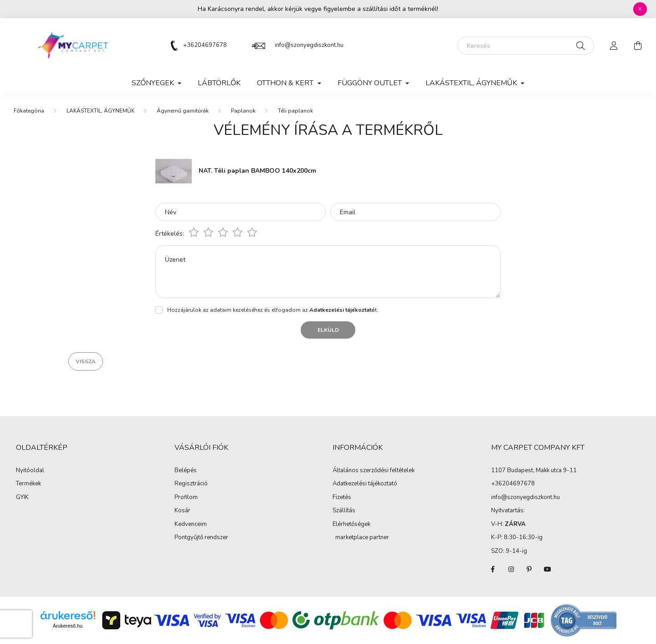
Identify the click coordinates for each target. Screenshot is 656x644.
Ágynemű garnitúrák (183, 111)
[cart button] (638, 46)
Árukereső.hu (68, 626)
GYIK (22, 498)
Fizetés (342, 498)
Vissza (86, 361)
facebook (493, 569)
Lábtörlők (219, 83)
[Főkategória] (29, 111)
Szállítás (344, 511)
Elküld (328, 330)
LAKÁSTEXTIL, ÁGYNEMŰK (100, 111)
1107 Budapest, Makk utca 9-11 (534, 470)
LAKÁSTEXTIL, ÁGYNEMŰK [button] (472, 83)
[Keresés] (526, 46)
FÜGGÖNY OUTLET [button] (371, 83)
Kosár (182, 511)
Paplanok (243, 111)
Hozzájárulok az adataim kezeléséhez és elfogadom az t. (273, 310)
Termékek (28, 484)
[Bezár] (640, 9)
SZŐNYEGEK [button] (154, 83)
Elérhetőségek (351, 525)
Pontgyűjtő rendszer (201, 538)
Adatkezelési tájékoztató (365, 484)
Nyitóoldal (30, 471)
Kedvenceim (191, 525)
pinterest (529, 569)
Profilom (186, 498)
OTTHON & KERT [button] (286, 83)
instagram (511, 569)
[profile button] (614, 46)
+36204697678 (205, 45)
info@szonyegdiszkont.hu (309, 45)
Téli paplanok (295, 111)
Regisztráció (191, 484)
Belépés (186, 471)
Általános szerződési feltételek (374, 471)
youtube (548, 569)
